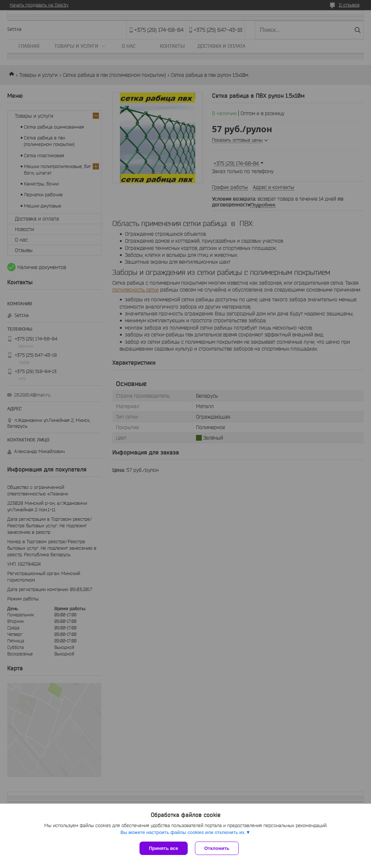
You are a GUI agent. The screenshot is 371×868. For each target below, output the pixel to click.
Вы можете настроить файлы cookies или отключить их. (183, 832)
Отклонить (217, 848)
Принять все (164, 848)
